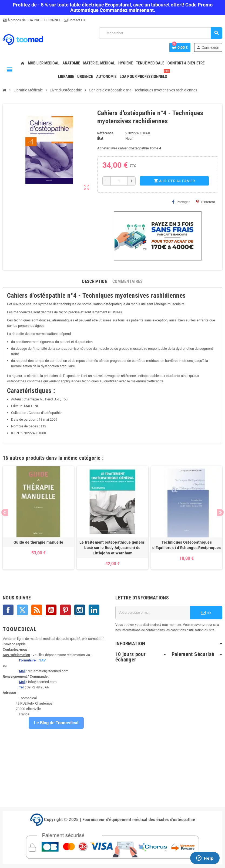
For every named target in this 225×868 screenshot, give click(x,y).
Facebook (8, 610)
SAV (43, 660)
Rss (37, 610)
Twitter (22, 610)
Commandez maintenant (127, 10)
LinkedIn (94, 610)
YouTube (51, 610)
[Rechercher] (161, 33)
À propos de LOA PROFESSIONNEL (34, 20)
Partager (181, 202)
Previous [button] (5, 512)
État (100, 138)
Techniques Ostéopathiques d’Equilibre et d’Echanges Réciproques (187, 545)
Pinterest (206, 202)
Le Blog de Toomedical (56, 723)
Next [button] (220, 512)
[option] (38, 518)
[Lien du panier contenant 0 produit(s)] (180, 47)
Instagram (80, 610)
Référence (105, 133)
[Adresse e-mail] (153, 613)
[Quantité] (119, 181)
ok (206, 613)
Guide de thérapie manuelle (38, 542)
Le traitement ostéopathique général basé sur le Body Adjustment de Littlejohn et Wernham (112, 548)
